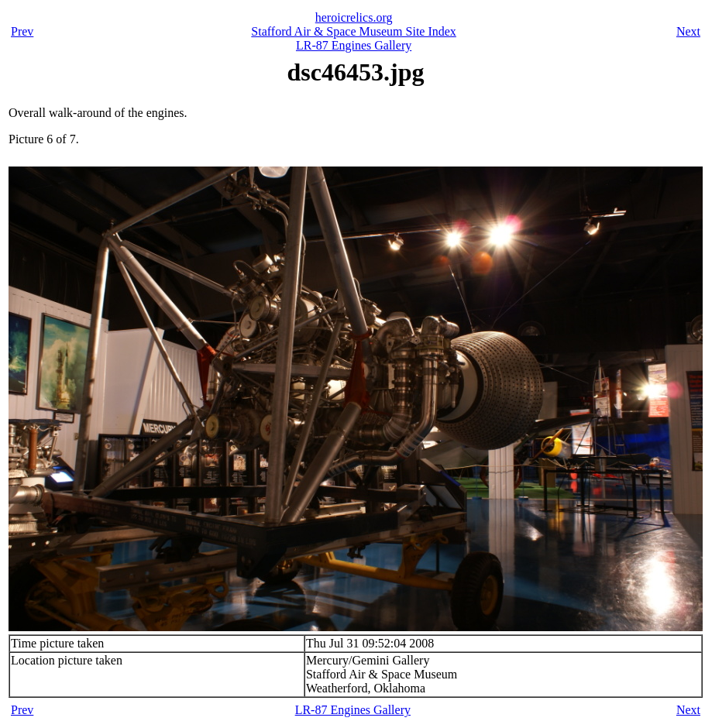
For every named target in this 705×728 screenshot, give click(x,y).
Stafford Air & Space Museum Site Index (354, 31)
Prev (22, 31)
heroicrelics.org (354, 17)
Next (688, 31)
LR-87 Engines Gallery (354, 45)
